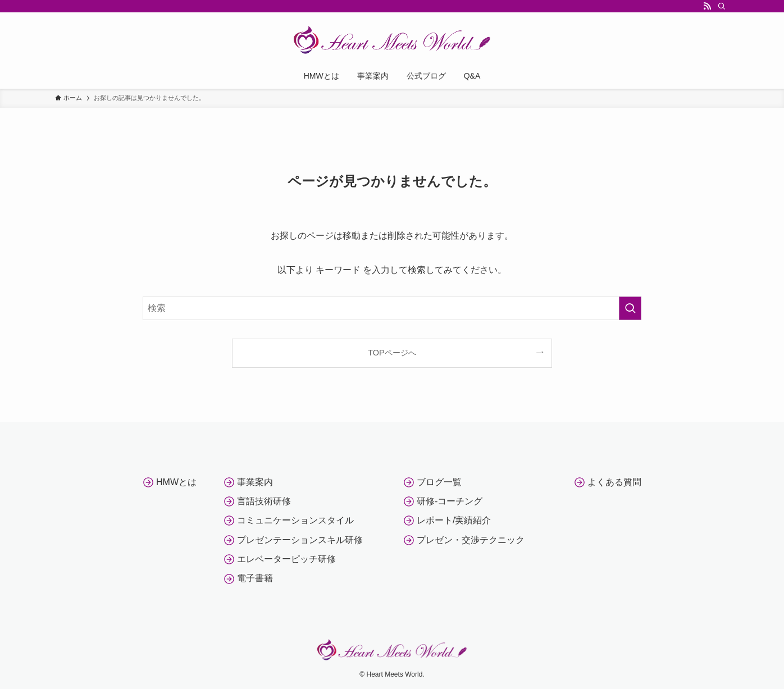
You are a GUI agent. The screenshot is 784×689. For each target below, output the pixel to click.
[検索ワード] (392, 308)
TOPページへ (392, 353)
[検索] (722, 6)
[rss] (707, 6)
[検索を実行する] (630, 308)
